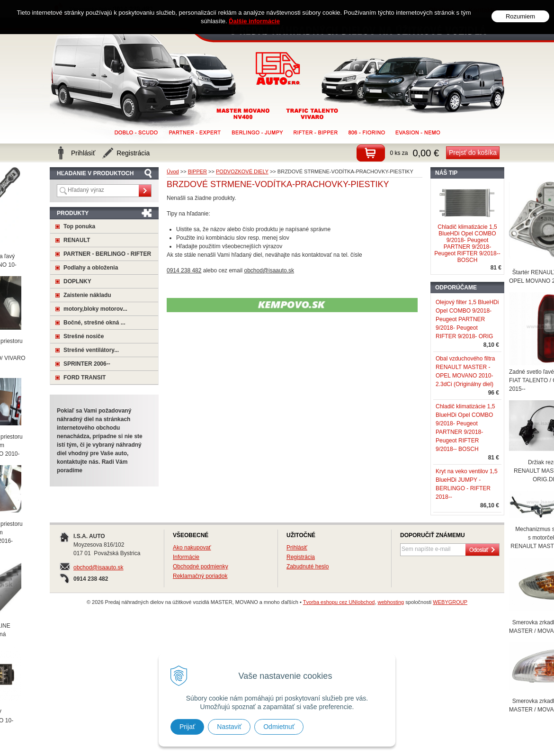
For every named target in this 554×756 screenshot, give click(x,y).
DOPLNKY (77, 281)
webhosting (391, 602)
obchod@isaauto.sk (98, 567)
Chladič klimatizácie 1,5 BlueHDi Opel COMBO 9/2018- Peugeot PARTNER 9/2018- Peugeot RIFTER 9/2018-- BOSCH (467, 243)
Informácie (186, 557)
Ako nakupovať (192, 548)
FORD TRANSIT (85, 378)
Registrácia (301, 557)
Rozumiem (520, 16)
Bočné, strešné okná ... (94, 323)
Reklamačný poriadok (200, 576)
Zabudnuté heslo (308, 567)
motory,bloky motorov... (95, 309)
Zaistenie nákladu (87, 295)
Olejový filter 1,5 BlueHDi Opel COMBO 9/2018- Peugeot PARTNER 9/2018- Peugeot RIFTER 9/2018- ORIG (467, 319)
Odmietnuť (279, 727)
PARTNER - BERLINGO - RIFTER (107, 254)
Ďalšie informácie (254, 21)
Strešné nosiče (84, 336)
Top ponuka (79, 226)
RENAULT (77, 240)
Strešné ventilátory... (91, 350)
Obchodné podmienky (201, 567)
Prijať (187, 727)
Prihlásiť (297, 548)
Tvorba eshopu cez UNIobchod (339, 602)
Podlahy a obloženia (91, 268)
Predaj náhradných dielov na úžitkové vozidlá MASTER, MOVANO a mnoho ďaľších (278, 68)
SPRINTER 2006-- (87, 364)
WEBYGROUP (450, 602)
